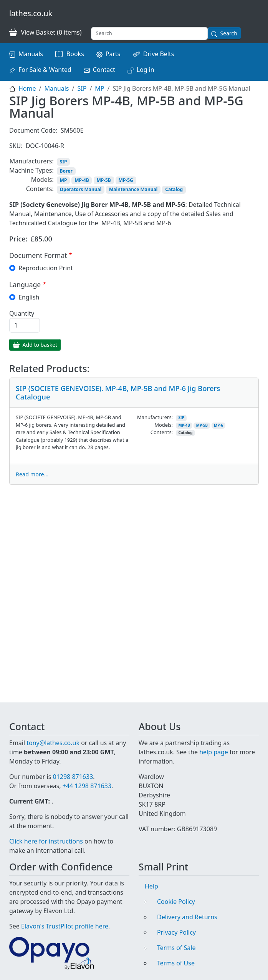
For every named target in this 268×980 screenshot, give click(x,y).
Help (151, 886)
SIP (82, 88)
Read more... (32, 474)
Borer (66, 171)
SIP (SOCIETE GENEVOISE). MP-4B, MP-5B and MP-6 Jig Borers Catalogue (118, 392)
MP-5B (103, 180)
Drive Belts (159, 54)
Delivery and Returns (187, 917)
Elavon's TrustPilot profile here (65, 926)
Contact (104, 70)
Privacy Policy (176, 932)
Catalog (174, 189)
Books (75, 54)
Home (27, 88)
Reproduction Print (46, 268)
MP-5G (126, 180)
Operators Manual (81, 189)
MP (99, 88)
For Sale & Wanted (45, 70)
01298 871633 (73, 777)
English (29, 297)
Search (229, 33)
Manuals (31, 54)
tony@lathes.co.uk (53, 743)
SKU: (16, 146)
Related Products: (49, 369)
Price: (18, 239)
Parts (113, 54)
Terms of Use (176, 963)
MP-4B (82, 180)
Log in (146, 70)
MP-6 (218, 425)
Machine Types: (31, 170)
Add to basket (40, 345)
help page (214, 752)
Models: (42, 180)
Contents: (40, 189)
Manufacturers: (32, 161)
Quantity (22, 313)
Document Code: (33, 130)
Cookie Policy (176, 902)
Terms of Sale (176, 948)
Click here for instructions (46, 841)
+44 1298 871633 (87, 786)
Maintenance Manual (133, 189)
